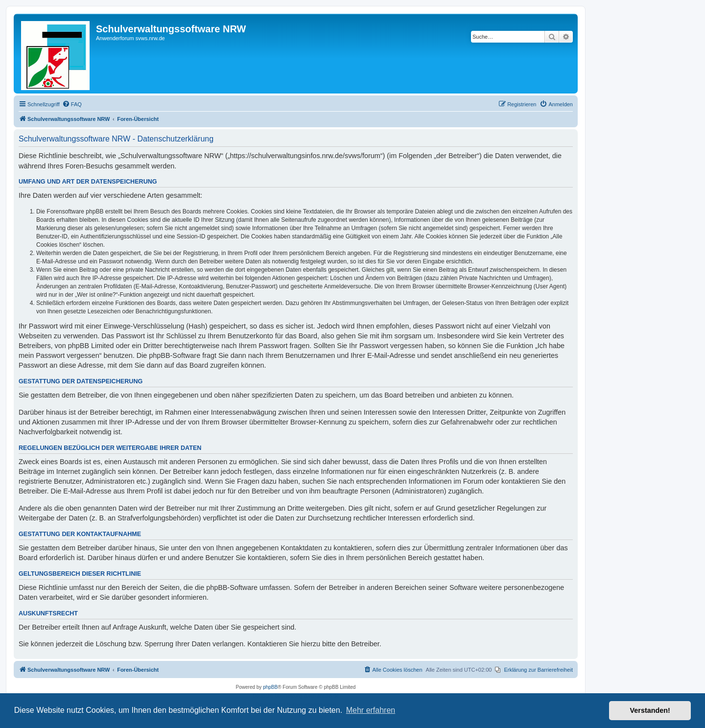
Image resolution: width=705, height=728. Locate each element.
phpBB (270, 687)
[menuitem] (72, 104)
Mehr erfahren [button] (371, 710)
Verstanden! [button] (650, 710)
